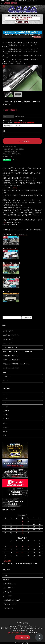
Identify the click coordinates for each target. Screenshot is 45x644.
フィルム (6, 47)
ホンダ (5, 402)
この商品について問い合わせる (12, 154)
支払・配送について (10, 584)
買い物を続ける (7, 156)
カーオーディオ (8, 339)
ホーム (4, 43)
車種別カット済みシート (15, 45)
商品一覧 (6, 580)
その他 (5, 380)
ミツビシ (6, 427)
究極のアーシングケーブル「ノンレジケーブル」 (18, 352)
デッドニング (7, 343)
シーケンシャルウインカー (12, 368)
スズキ (5, 423)
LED (5, 372)
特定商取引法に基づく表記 (12, 600)
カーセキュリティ (9, 331)
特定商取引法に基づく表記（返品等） (14, 149)
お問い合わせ (7, 592)
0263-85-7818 (11, 3)
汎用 (5, 435)
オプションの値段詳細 (9, 147)
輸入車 (5, 431)
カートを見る (7, 596)
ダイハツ (6, 411)
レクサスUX (33, 45)
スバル (5, 398)
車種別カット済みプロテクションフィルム (19, 43)
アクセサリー (7, 376)
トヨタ (5, 394)
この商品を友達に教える (10, 152)
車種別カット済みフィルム (15, 49)
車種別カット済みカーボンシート (32, 55)
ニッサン (6, 415)
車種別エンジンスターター (12, 335)
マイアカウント (8, 608)
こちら (5, 222)
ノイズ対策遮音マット (10, 347)
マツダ (5, 407)
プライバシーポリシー (10, 604)
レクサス (35, 43)
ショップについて (9, 588)
